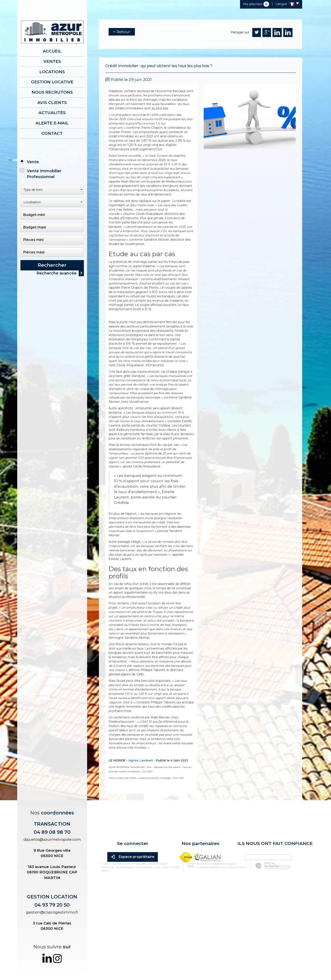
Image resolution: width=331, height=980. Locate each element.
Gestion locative (52, 80)
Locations (52, 71)
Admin (162, 955)
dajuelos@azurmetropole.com (52, 839)
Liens (154, 955)
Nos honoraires (141, 955)
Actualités (52, 110)
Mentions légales (122, 955)
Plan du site (105, 955)
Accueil (52, 51)
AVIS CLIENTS (52, 100)
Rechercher (52, 261)
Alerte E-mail (52, 120)
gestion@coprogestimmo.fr (52, 912)
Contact (52, 129)
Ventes (52, 61)
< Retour (122, 32)
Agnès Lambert (141, 760)
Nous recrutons (52, 90)
